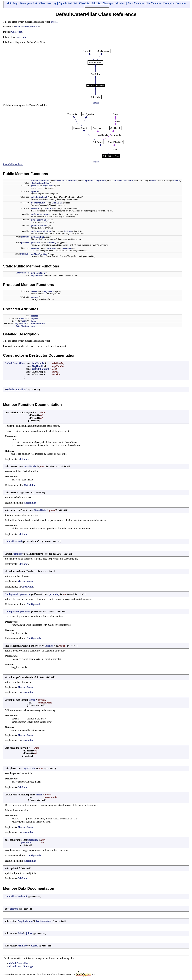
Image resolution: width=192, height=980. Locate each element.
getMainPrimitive (39, 254)
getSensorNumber (40, 220)
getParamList (37, 237)
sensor (47, 215)
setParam (36, 249)
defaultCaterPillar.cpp (21, 967)
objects (35, 319)
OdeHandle (60, 181)
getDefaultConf (38, 273)
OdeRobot (17, 32)
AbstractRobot (25, 582)
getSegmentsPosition (41, 232)
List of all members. (13, 165)
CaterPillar (22, 37)
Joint (24, 321)
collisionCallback (39, 198)
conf (131, 181)
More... (55, 22)
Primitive (24, 254)
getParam (36, 243)
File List (96, 3)
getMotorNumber (39, 226)
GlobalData (57, 203)
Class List (84, 3)
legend (96, 103)
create (34, 292)
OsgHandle (89, 181)
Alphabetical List (68, 3)
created (35, 316)
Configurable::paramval (18, 595)
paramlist (25, 237)
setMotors (36, 209)
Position (68, 232)
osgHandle (101, 181)
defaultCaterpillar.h (27, 27)
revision (176, 181)
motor (50, 209)
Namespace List (29, 3)
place (34, 186)
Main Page (12, 3)
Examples (169, 3)
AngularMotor (21, 324)
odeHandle (72, 181)
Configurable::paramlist (18, 612)
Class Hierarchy (48, 3)
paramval (25, 243)
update (34, 192)
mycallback (36, 276)
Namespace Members (114, 3)
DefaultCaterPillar (39, 181)
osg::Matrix (48, 186)
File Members (154, 3)
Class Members (136, 3)
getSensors (37, 215)
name (153, 181)
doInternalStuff (38, 203)
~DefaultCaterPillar (40, 184)
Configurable (34, 605)
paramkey (51, 243)
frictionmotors (38, 324)
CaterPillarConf (120, 181)
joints (34, 322)
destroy (35, 298)
